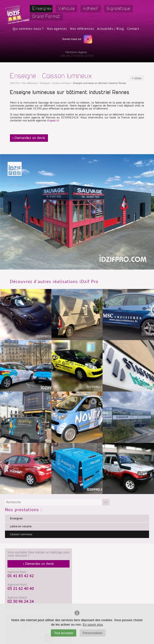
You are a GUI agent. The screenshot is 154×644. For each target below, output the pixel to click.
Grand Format (46, 17)
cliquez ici (53, 120)
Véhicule (66, 9)
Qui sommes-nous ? (28, 29)
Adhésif (91, 9)
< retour (137, 78)
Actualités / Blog (111, 29)
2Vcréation (78, 56)
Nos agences (57, 29)
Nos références (82, 29)
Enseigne (41, 9)
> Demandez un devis (29, 138)
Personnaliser (93, 633)
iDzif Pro (15, 83)
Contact (133, 29)
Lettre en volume (21, 526)
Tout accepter (64, 633)
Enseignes (16, 518)
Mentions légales (76, 52)
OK (106, 502)
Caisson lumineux (21, 534)
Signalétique (118, 9)
